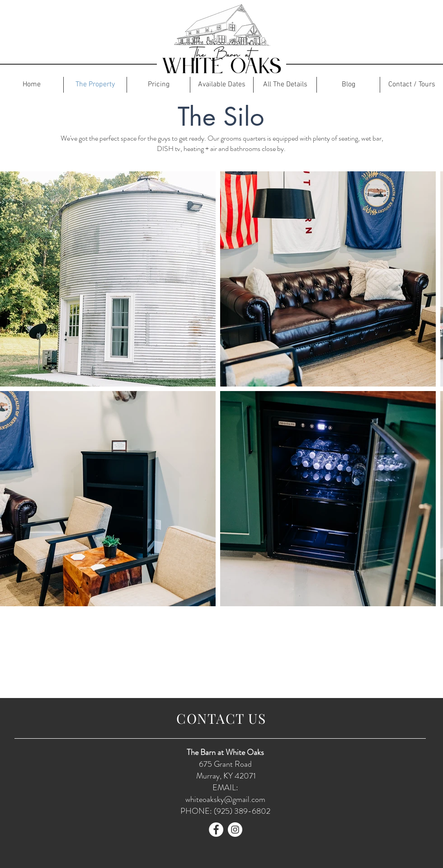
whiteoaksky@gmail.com (225, 799)
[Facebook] (216, 830)
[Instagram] (235, 830)
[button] (158, 85)
